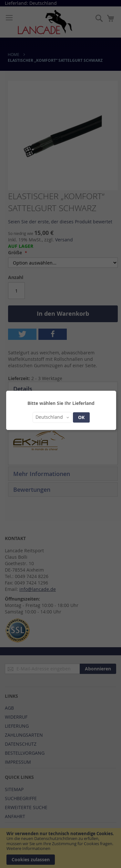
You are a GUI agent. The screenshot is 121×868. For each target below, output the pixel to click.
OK (81, 417)
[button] (52, 417)
